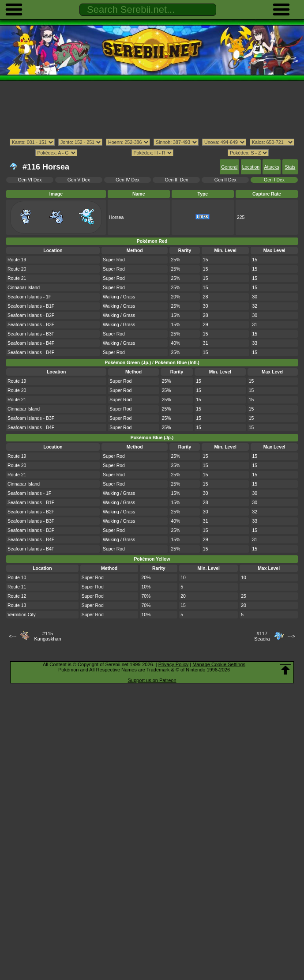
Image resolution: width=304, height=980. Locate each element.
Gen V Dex (79, 180)
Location (251, 167)
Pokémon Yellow (152, 559)
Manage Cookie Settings (219, 664)
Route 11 (17, 587)
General (229, 167)
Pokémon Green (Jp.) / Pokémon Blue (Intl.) (152, 363)
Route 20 (17, 269)
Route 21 (17, 278)
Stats (290, 167)
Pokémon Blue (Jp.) (152, 438)
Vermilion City (22, 615)
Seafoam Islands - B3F (31, 325)
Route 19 (17, 260)
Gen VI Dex (30, 180)
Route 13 (17, 605)
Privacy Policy (173, 664)
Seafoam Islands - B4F (31, 343)
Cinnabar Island (24, 288)
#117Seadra (262, 636)
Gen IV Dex (128, 180)
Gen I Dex (274, 180)
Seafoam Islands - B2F (31, 315)
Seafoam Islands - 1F (29, 297)
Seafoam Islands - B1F (31, 306)
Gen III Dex (177, 180)
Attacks (271, 167)
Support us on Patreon (152, 680)
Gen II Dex (225, 180)
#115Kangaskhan (47, 636)
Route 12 (17, 596)
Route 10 (17, 578)
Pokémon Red (152, 241)
